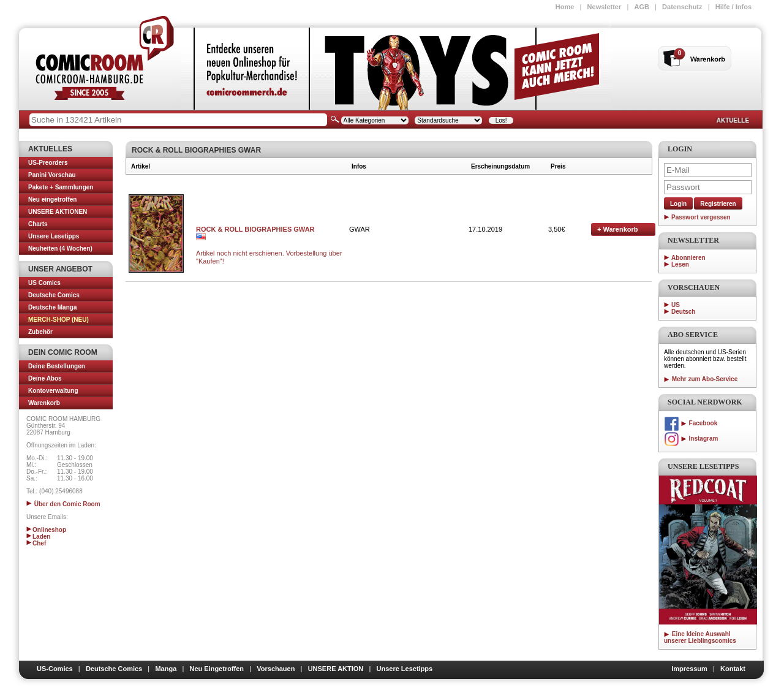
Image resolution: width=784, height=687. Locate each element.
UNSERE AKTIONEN (58, 212)
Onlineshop (46, 530)
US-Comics (55, 669)
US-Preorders (48, 163)
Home (565, 7)
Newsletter (605, 7)
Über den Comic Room (63, 504)
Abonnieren (688, 258)
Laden (38, 537)
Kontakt (733, 669)
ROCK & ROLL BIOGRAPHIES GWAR (255, 229)
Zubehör (40, 332)
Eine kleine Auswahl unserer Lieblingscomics (700, 637)
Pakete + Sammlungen (61, 187)
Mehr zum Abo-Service (701, 379)
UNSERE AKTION (336, 669)
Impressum (689, 669)
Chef (36, 543)
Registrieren (718, 204)
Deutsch (683, 312)
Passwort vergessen (701, 217)
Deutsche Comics (54, 295)
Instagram (691, 438)
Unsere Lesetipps (54, 236)
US (676, 305)
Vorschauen (276, 669)
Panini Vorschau (52, 175)
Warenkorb (44, 403)
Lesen (680, 264)
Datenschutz (682, 7)
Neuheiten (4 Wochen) (60, 249)
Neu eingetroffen (52, 199)
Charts (38, 224)
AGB (641, 7)
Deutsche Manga (52, 307)
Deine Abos (45, 378)
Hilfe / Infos (733, 7)
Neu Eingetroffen (217, 669)
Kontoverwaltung (53, 391)
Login (678, 204)
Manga (166, 669)
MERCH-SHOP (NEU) (58, 320)
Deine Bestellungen (57, 366)
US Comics (44, 283)
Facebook (691, 423)
